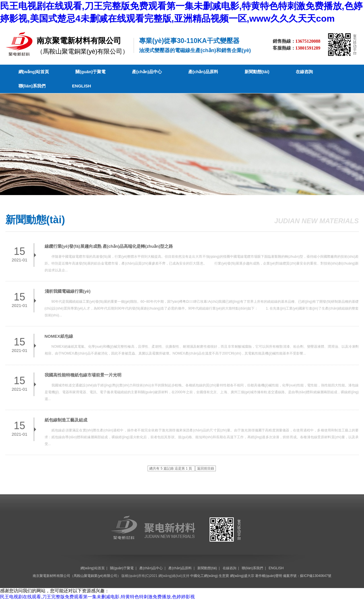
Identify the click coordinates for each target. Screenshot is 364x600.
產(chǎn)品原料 (203, 72)
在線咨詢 (304, 72)
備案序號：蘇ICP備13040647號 (307, 576)
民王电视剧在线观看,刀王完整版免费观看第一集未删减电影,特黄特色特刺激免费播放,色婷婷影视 (97, 597)
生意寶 (224, 576)
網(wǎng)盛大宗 (242, 576)
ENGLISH (81, 86)
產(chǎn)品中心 (147, 72)
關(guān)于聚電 (90, 72)
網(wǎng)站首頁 (34, 72)
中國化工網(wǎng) (204, 576)
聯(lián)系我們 (32, 86)
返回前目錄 (206, 468)
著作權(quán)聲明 (269, 576)
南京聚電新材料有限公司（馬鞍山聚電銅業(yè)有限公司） (77, 576)
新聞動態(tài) (257, 72)
